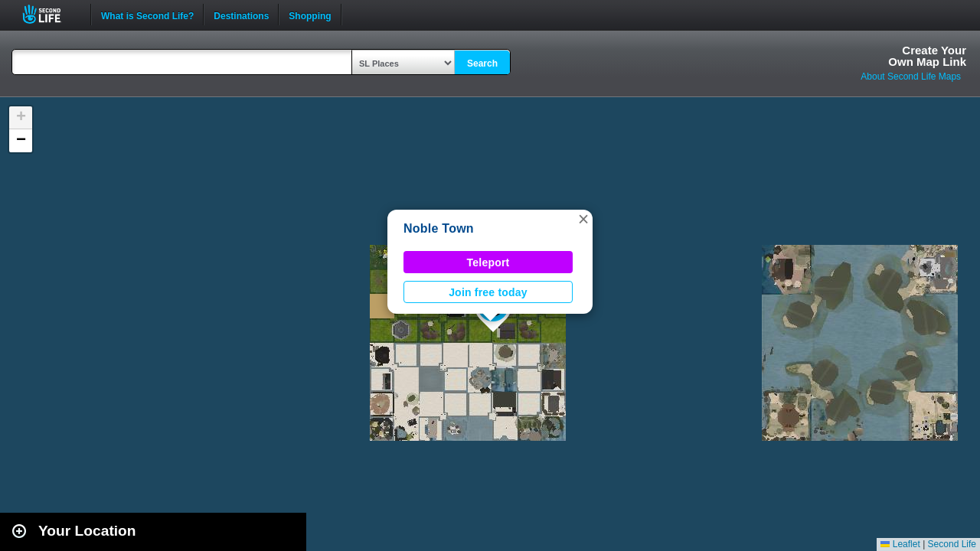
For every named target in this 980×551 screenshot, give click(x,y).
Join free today (488, 292)
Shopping (310, 15)
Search (482, 64)
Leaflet (900, 544)
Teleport (488, 262)
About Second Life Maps (911, 77)
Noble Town (439, 228)
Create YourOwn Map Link (927, 56)
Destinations (241, 15)
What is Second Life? (147, 15)
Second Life (50, 14)
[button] (583, 219)
